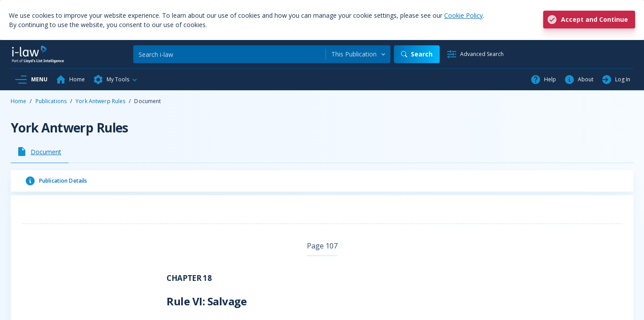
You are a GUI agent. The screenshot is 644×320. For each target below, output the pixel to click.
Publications (51, 101)
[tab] (40, 152)
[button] (115, 80)
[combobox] (358, 54)
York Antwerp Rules (100, 101)
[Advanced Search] (475, 54)
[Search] (229, 54)
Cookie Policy (463, 15)
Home (18, 101)
